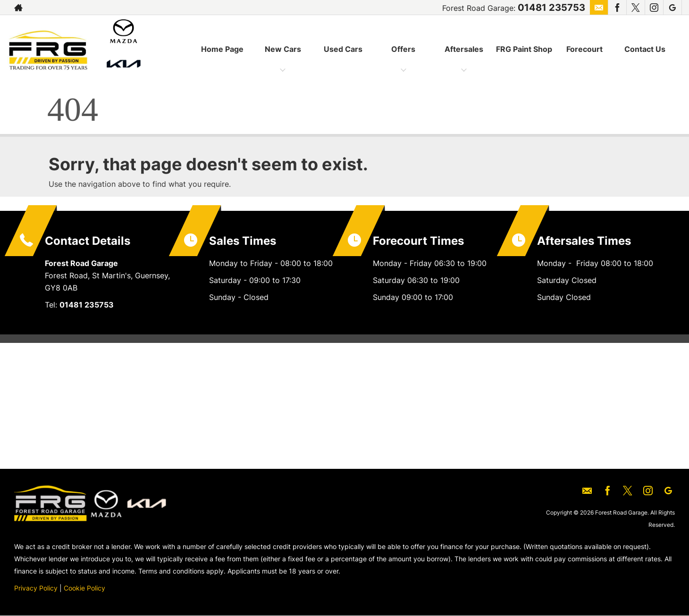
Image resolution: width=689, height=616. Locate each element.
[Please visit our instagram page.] (654, 8)
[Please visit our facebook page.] (617, 8)
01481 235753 (551, 8)
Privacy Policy (36, 588)
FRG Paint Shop (524, 49)
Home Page (222, 49)
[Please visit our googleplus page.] (672, 8)
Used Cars (343, 49)
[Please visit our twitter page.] (635, 8)
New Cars (283, 49)
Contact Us (645, 49)
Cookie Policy (84, 588)
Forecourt (584, 49)
